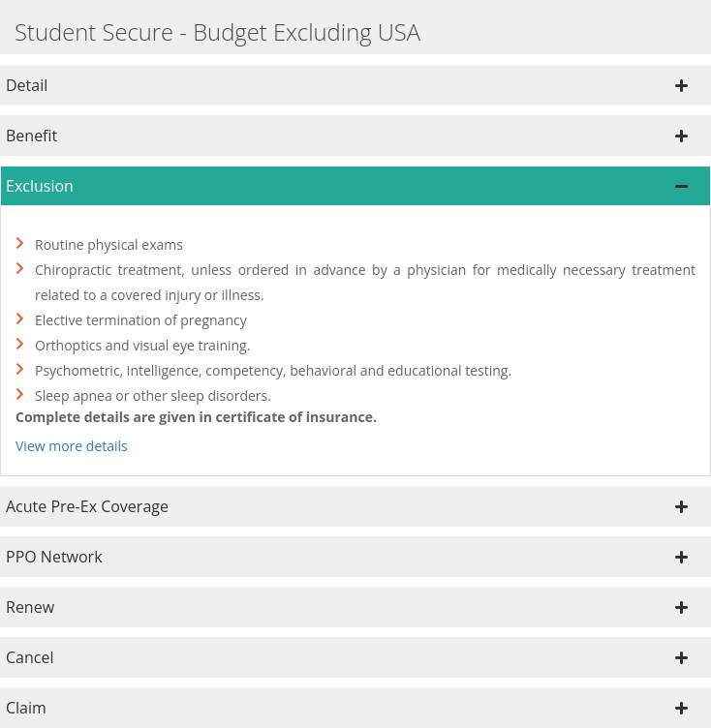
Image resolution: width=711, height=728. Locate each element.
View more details (72, 446)
